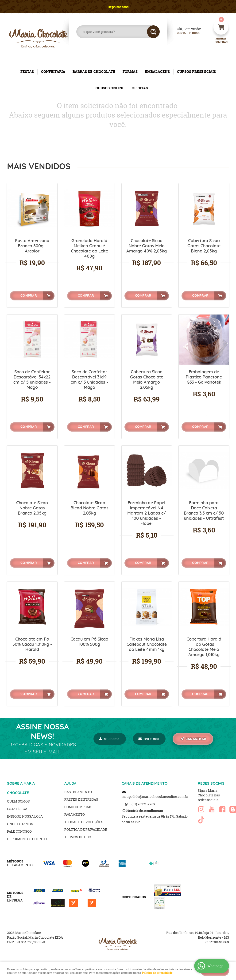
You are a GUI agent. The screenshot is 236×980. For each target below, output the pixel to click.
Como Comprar (78, 807)
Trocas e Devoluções (84, 822)
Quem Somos (18, 801)
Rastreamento (78, 792)
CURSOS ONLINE (110, 88)
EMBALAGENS (157, 72)
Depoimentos (118, 7)
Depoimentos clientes (28, 839)
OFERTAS (140, 88)
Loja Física (17, 809)
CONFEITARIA (53, 72)
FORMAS (130, 72)
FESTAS (27, 72)
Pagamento (75, 814)
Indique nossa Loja (25, 816)
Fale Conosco (19, 831)
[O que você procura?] (153, 32)
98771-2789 (143, 804)
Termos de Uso (78, 837)
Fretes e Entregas (81, 799)
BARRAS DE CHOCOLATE (94, 72)
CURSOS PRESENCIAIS (196, 72)
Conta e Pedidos (185, 33)
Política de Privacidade (86, 829)
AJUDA (70, 783)
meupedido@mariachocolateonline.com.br (155, 797)
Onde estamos (20, 824)
